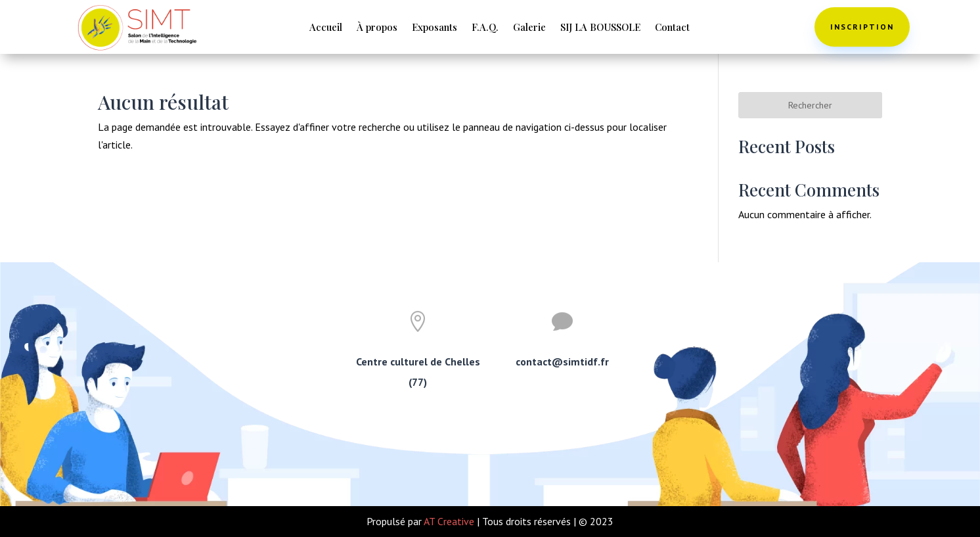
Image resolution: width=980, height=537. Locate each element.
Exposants (434, 28)
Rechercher (810, 105)
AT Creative (449, 521)
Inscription (862, 27)
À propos (377, 28)
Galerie (529, 28)
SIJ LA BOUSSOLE (600, 28)
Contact (672, 28)
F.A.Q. (485, 28)
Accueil (326, 28)
